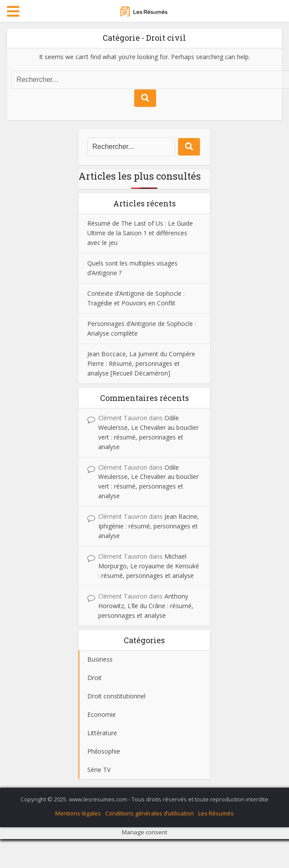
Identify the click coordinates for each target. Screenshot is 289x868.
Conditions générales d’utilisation (150, 813)
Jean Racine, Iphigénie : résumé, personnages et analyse (149, 526)
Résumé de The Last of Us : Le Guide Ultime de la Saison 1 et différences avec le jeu (140, 233)
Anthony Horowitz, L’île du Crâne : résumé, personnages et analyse (146, 606)
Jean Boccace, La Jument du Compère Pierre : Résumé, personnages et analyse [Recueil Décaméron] (141, 363)
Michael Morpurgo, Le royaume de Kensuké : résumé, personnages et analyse (149, 566)
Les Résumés (216, 813)
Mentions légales (78, 813)
